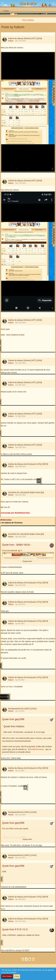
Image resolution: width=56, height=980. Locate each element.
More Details (7, 976)
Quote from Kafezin (14, 726)
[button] (3, 3)
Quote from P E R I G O (15, 929)
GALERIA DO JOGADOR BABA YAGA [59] (26, 492)
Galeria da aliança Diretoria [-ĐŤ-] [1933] (25, 38)
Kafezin (11, 41)
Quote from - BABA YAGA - (17, 545)
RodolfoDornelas (37, 749)
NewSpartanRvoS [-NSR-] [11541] (22, 709)
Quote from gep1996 (13, 719)
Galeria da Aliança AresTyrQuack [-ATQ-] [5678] (28, 464)
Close (17, 976)
